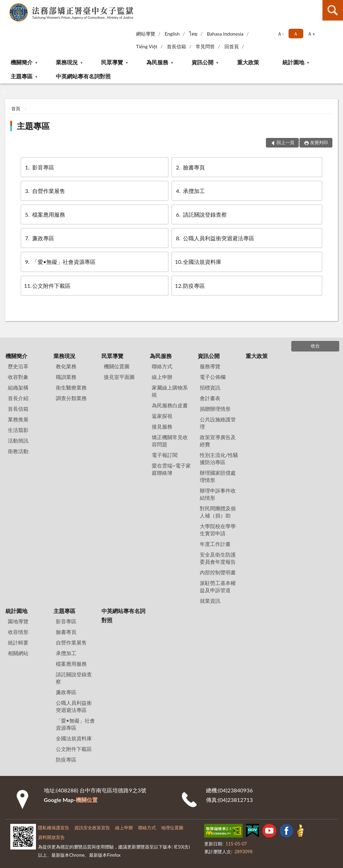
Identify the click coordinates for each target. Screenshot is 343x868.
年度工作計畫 (215, 544)
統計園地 (293, 62)
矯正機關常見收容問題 (170, 441)
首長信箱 (176, 46)
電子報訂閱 (165, 455)
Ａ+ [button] (311, 34)
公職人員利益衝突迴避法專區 (215, 238)
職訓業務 (66, 377)
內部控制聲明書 (218, 572)
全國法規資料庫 (198, 262)
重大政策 (248, 62)
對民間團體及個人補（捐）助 (218, 512)
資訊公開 (203, 62)
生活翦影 (18, 430)
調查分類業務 (71, 398)
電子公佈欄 (213, 377)
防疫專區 (190, 286)
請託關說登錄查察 (201, 214)
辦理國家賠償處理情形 (218, 476)
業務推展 (18, 419)
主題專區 (22, 76)
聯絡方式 (162, 366)
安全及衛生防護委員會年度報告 (218, 558)
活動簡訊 (18, 441)
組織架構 (18, 387)
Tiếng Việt (147, 46)
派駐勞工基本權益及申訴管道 (218, 586)
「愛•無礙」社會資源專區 (60, 262)
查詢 (333, 10)
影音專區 (39, 167)
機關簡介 (22, 62)
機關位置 (87, 800)
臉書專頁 (190, 167)
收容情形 (18, 632)
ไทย (193, 34)
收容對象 (18, 377)
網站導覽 (146, 34)
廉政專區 (39, 238)
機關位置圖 (117, 366)
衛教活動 (18, 451)
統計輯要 (18, 642)
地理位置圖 (172, 828)
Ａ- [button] (280, 34)
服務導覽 (210, 366)
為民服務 (157, 62)
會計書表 (210, 398)
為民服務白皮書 (170, 405)
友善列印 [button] (319, 142)
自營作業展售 (45, 191)
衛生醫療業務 (71, 387)
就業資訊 (210, 601)
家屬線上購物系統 (170, 391)
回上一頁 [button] (285, 142)
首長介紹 (18, 398)
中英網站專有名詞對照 (83, 76)
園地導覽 (18, 621)
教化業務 (66, 366)
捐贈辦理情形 (215, 409)
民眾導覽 (112, 62)
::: (5, 5)
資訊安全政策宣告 (92, 828)
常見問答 (205, 46)
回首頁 (232, 46)
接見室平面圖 (119, 377)
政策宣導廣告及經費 (218, 441)
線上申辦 (162, 377)
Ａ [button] (296, 34)
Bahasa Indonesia (225, 34)
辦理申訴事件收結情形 (218, 494)
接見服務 (162, 426)
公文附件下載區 (47, 286)
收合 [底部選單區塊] (315, 346)
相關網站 (18, 653)
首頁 (16, 108)
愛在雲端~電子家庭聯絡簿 (171, 469)
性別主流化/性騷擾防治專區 (219, 458)
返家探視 (162, 416)
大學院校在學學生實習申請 (218, 530)
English (172, 34)
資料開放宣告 (51, 837)
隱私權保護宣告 (54, 828)
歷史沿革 (18, 366)
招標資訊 (210, 387)
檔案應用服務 (45, 214)
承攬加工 (190, 191)
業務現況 (67, 62)
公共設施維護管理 (218, 423)
